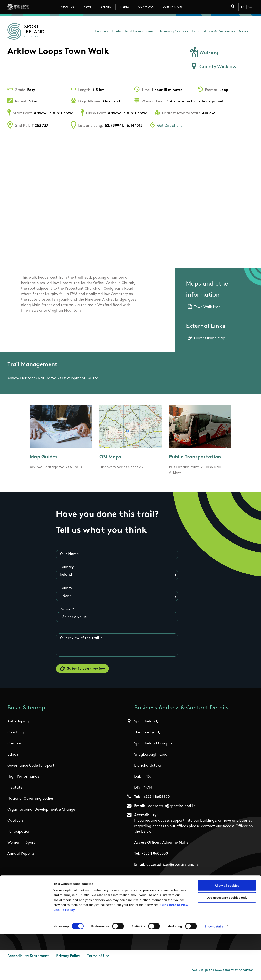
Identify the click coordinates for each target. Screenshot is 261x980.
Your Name (69, 554)
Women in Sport (21, 845)
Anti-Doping (18, 724)
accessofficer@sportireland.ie (173, 867)
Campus (14, 746)
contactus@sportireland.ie (172, 808)
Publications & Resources (213, 32)
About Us (67, 7)
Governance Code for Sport (31, 768)
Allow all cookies (227, 931)
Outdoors (15, 823)
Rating (65, 610)
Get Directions (170, 126)
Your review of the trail (79, 638)
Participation (19, 834)
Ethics (13, 757)
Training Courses (174, 32)
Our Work (146, 7)
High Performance (23, 779)
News (87, 7)
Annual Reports (21, 856)
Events (106, 7)
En (243, 7)
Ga (250, 7)
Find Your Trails (108, 32)
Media (125, 7)
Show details (214, 972)
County (66, 589)
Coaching (16, 735)
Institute (15, 790)
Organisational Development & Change (41, 812)
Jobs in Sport (173, 7)
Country (67, 567)
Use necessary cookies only (227, 943)
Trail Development (140, 32)
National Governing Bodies (30, 801)
